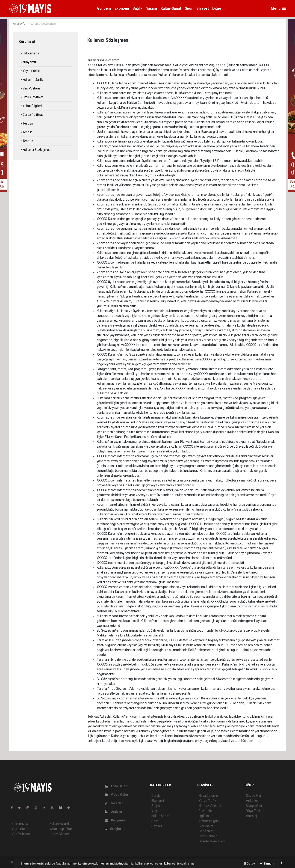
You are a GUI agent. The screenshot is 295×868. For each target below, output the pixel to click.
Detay (249, 864)
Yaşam (152, 8)
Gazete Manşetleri (212, 841)
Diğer (217, 8)
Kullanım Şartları (33, 80)
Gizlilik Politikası (32, 97)
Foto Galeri (116, 786)
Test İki (27, 132)
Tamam (267, 864)
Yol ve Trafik (207, 801)
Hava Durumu (208, 796)
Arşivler (114, 812)
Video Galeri (117, 795)
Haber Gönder (59, 834)
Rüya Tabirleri (255, 811)
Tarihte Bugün (209, 821)
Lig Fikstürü (207, 816)
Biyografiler (254, 806)
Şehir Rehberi (208, 836)
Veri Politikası (31, 88)
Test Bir (27, 123)
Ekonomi (122, 8)
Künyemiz (29, 62)
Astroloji (252, 816)
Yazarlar (114, 803)
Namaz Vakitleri (210, 806)
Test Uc (27, 141)
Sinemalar (206, 826)
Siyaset (202, 8)
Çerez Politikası (32, 115)
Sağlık (137, 8)
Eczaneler (206, 811)
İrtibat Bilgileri (31, 106)
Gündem (104, 8)
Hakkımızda (30, 53)
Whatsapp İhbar (61, 829)
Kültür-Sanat (171, 8)
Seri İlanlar (206, 831)
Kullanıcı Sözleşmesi (43, 24)
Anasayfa (19, 24)
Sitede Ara (253, 796)
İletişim (113, 829)
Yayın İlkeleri (30, 71)
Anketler (252, 801)
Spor (189, 8)
